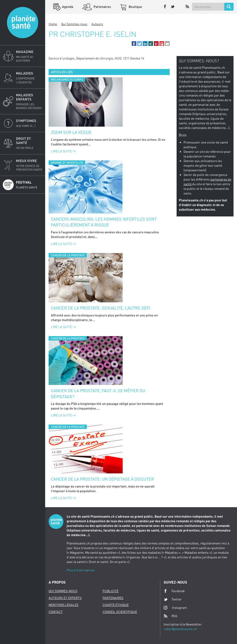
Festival (29, 185)
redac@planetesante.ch (180, 629)
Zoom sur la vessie (71, 132)
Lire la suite (63, 151)
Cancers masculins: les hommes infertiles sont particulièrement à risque (104, 222)
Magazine (29, 56)
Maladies (29, 78)
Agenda (67, 7)
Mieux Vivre (29, 165)
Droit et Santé (29, 143)
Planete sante (23, 23)
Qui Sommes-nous (74, 24)
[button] (134, 44)
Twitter (173, 599)
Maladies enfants (29, 101)
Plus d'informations (81, 570)
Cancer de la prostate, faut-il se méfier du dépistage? (98, 394)
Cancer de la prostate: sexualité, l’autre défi (101, 308)
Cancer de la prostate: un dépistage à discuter (102, 479)
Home (53, 24)
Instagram (175, 608)
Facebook (174, 591)
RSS (170, 616)
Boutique (135, 7)
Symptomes (29, 123)
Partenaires (102, 7)
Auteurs (97, 24)
